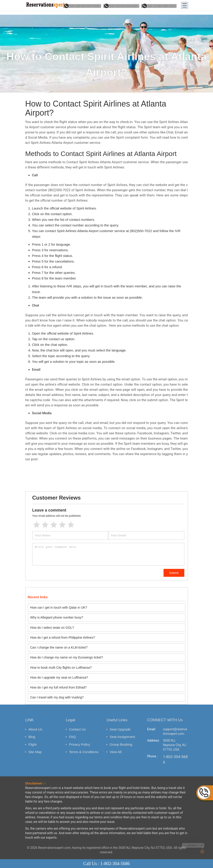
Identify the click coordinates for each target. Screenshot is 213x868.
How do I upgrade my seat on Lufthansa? (59, 674)
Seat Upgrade (120, 724)
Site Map (35, 747)
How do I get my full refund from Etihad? (59, 683)
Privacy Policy (80, 739)
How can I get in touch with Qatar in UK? (59, 607)
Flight (33, 739)
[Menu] (185, 6)
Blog (32, 732)
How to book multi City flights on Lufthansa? (61, 664)
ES (124, 6)
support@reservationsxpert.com (175, 726)
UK (87, 6)
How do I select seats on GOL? (52, 626)
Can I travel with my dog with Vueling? (57, 693)
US (160, 6)
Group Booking (121, 739)
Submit (174, 573)
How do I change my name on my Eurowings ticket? (67, 655)
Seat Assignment (123, 732)
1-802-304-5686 (176, 754)
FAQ (73, 732)
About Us (35, 724)
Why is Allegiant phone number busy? (57, 617)
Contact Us (77, 724)
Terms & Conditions (84, 747)
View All (116, 747)
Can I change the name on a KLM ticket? (59, 645)
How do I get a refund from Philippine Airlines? (63, 636)
